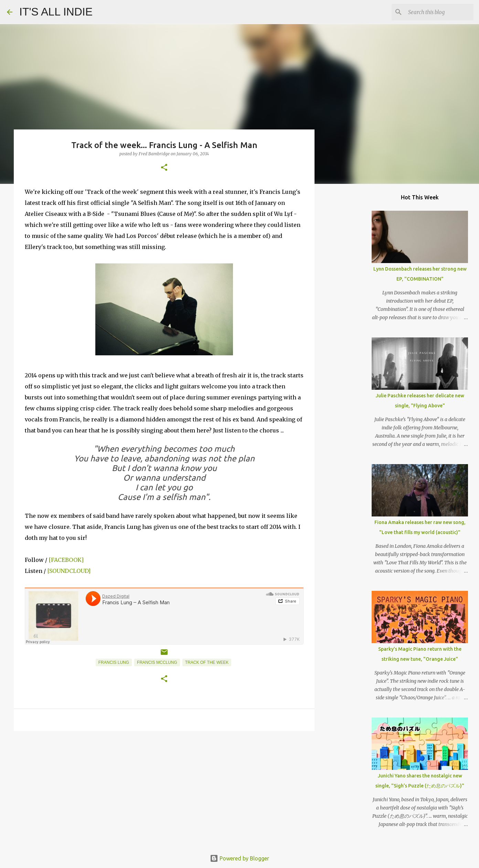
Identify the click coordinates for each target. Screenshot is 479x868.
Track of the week (207, 662)
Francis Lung (114, 662)
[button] (164, 168)
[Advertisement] (164, 789)
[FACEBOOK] (66, 560)
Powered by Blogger (239, 858)
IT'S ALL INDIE (56, 12)
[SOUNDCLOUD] (69, 571)
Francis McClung (157, 662)
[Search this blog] (437, 12)
